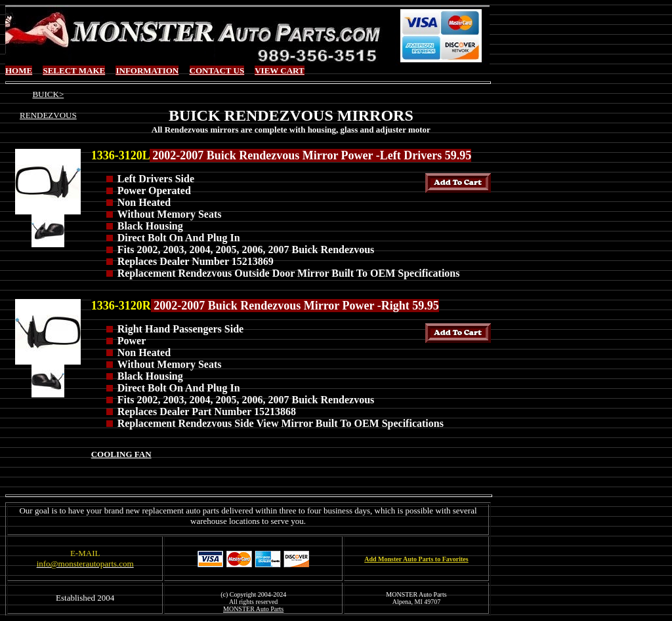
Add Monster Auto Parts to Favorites (416, 559)
